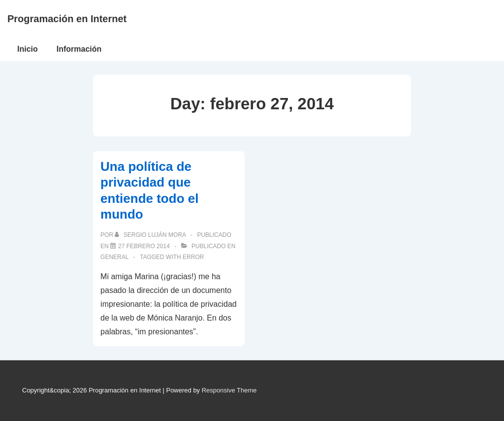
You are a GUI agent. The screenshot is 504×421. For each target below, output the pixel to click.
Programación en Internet (67, 19)
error (193, 257)
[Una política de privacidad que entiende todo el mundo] (144, 246)
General (114, 257)
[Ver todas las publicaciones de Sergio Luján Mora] (151, 235)
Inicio (28, 49)
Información (79, 49)
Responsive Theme (229, 390)
